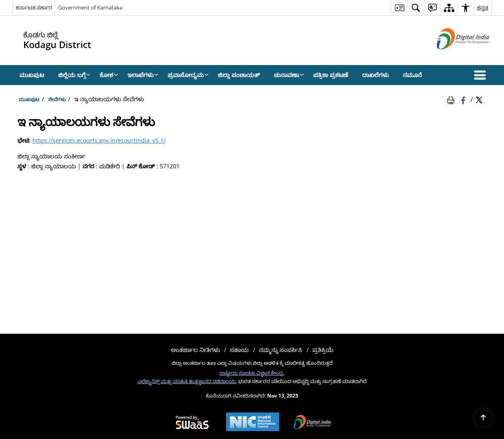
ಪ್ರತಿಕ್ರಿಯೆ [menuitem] (323, 350)
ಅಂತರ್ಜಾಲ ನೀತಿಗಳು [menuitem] (195, 350)
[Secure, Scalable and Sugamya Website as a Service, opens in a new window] (192, 423)
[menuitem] (399, 8)
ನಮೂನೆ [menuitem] (412, 75)
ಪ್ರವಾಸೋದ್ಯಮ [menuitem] (188, 75)
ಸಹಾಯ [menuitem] (239, 350)
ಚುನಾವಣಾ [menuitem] (289, 75)
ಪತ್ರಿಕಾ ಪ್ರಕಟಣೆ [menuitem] (331, 75)
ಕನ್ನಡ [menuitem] (483, 7)
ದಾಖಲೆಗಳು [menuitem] (375, 75)
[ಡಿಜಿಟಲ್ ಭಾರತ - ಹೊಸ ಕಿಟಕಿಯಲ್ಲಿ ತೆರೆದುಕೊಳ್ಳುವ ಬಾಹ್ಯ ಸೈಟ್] (453, 56)
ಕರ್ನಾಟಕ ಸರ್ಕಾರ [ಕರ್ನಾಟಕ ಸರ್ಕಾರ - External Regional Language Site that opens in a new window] (34, 7)
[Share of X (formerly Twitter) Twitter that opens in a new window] (479, 99)
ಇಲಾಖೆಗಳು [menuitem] (143, 75)
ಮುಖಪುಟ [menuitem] (32, 75)
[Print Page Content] (452, 99)
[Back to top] (483, 418)
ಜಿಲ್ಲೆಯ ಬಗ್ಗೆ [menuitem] (74, 75)
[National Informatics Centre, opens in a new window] (253, 423)
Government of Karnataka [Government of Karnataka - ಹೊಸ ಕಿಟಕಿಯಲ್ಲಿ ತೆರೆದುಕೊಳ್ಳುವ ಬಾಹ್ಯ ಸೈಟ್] (90, 7)
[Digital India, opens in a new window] (312, 423)
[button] (482, 75)
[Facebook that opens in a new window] (464, 99)
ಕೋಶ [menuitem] (109, 75)
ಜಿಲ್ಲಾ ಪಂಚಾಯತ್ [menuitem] (239, 75)
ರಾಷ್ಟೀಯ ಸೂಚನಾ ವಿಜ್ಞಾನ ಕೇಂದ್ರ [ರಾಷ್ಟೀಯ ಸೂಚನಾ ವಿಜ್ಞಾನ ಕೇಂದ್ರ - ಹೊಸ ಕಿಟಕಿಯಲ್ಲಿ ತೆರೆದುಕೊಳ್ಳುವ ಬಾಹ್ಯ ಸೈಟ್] (251, 373)
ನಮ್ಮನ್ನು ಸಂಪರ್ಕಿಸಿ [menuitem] (281, 350)
